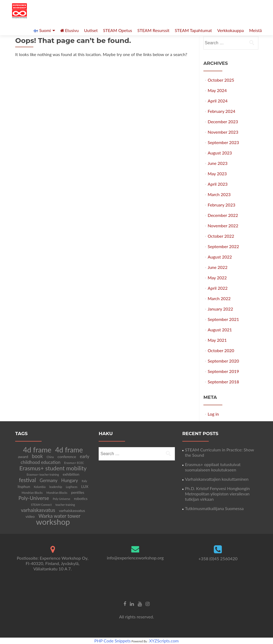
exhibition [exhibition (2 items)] (71, 474)
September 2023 (223, 142)
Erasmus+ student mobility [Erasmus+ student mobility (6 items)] (53, 468)
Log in (213, 414)
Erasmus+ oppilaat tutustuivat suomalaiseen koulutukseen (213, 467)
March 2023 (219, 194)
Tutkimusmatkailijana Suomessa (214, 508)
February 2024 (221, 111)
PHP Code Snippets (113, 641)
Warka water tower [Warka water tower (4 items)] (59, 516)
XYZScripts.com (164, 641)
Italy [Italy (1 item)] (85, 481)
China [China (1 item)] (50, 457)
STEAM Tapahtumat (193, 30)
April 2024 (218, 101)
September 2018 (223, 382)
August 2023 (220, 153)
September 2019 (223, 371)
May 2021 (217, 340)
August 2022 (220, 257)
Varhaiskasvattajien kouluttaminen (217, 479)
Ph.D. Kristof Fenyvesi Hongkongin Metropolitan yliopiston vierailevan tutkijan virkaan (217, 494)
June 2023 (218, 163)
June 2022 (218, 267)
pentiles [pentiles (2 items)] (78, 492)
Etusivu (70, 30)
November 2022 (223, 226)
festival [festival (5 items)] (27, 480)
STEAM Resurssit (153, 30)
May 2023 (217, 174)
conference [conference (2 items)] (67, 457)
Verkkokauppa (231, 30)
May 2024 (217, 90)
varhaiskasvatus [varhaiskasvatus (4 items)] (38, 510)
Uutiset (91, 30)
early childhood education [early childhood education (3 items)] (55, 459)
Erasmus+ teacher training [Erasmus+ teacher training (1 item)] (43, 474)
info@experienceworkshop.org (135, 558)
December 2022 (223, 215)
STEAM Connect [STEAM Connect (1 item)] (41, 505)
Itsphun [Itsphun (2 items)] (24, 486)
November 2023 (223, 132)
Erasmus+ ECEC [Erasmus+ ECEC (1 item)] (74, 463)
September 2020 (223, 361)
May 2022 (217, 278)
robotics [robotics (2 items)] (81, 498)
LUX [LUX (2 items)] (85, 486)
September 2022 (223, 246)
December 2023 (223, 122)
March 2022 (219, 298)
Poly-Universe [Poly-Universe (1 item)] (61, 499)
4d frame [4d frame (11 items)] (69, 450)
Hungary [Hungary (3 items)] (70, 480)
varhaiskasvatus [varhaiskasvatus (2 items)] (72, 510)
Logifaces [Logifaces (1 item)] (72, 487)
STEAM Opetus (118, 30)
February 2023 (221, 205)
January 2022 (220, 309)
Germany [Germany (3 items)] (49, 480)
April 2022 (218, 288)
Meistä (255, 30)
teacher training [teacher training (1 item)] (65, 505)
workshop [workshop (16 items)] (53, 522)
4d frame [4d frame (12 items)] (37, 450)
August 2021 (220, 330)
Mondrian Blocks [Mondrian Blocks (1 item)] (32, 493)
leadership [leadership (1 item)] (56, 487)
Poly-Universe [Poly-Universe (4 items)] (34, 498)
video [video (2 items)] (30, 516)
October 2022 (221, 236)
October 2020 (221, 350)
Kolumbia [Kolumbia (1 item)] (40, 487)
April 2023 (218, 184)
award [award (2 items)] (23, 457)
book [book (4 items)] (37, 456)
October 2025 (221, 80)
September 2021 (223, 319)
